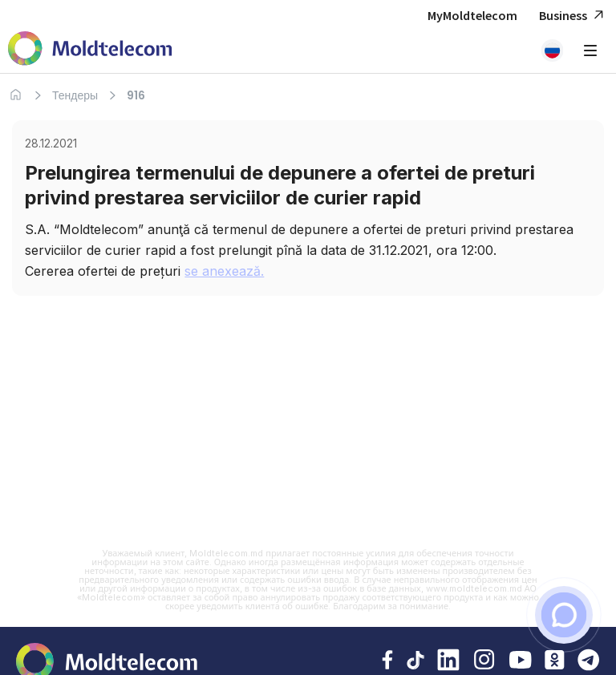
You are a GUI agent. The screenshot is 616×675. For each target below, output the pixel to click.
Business (573, 16)
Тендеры (75, 95)
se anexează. (224, 271)
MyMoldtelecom (472, 15)
